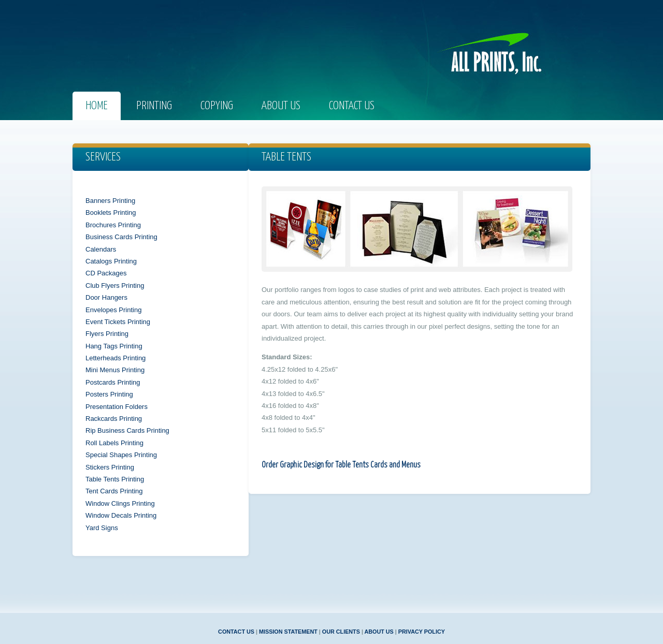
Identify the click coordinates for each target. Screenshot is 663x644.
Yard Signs (102, 528)
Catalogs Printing (111, 261)
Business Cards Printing (121, 237)
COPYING (217, 106)
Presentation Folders (117, 407)
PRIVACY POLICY (422, 632)
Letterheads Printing (116, 358)
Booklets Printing (111, 213)
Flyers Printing (107, 334)
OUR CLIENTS (341, 632)
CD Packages (106, 273)
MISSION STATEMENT (288, 632)
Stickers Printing (110, 467)
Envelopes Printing (113, 310)
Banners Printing (110, 201)
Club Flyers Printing (115, 286)
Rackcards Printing (114, 419)
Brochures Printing (113, 225)
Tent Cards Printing (114, 491)
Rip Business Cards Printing (127, 430)
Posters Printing (109, 394)
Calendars (101, 249)
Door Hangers (106, 297)
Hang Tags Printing (114, 346)
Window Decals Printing (121, 515)
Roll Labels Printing (114, 443)
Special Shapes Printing (121, 455)
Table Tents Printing (115, 479)
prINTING (154, 106)
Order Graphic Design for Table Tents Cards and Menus (341, 465)
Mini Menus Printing (115, 370)
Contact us (352, 106)
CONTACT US (236, 632)
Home (97, 106)
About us (281, 106)
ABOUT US (379, 632)
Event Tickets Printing (118, 322)
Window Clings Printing (120, 503)
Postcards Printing (113, 382)
